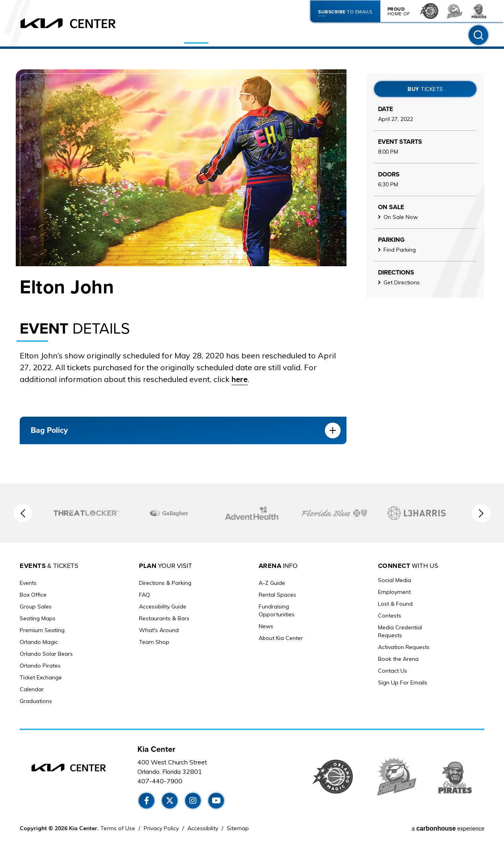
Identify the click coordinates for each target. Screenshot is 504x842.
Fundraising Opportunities (277, 609)
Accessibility (203, 827)
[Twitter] (170, 799)
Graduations (36, 699)
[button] (20, 513)
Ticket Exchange (41, 676)
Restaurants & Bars (164, 617)
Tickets (425, 89)
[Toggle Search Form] (478, 39)
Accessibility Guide (163, 605)
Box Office (33, 593)
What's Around (159, 629)
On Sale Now (401, 217)
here (240, 379)
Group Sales (36, 605)
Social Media (395, 581)
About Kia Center (281, 636)
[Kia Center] (77, 28)
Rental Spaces (277, 593)
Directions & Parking (165, 581)
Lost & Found (395, 605)
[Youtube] (217, 799)
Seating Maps (38, 617)
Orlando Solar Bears (46, 652)
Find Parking (400, 250)
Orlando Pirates (40, 664)
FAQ (145, 593)
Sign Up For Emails (403, 684)
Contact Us (393, 672)
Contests (390, 617)
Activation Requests (404, 648)
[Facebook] (146, 799)
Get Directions (402, 282)
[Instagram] (194, 799)
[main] (252, 271)
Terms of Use (118, 827)
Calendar (32, 688)
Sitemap (238, 827)
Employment (394, 593)
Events (28, 581)
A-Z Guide (272, 581)
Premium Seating (42, 629)
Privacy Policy (161, 827)
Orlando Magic (39, 640)
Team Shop (154, 640)
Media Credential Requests (400, 632)
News (266, 625)
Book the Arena (398, 660)
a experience (448, 827)
